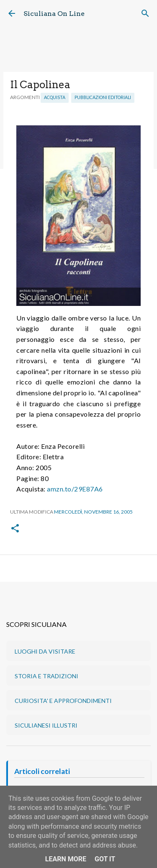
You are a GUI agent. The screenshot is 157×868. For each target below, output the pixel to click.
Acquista (55, 97)
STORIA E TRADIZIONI (46, 676)
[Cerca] (145, 13)
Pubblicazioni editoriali (103, 97)
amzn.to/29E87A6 (75, 489)
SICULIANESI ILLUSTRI (46, 725)
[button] (15, 529)
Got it (105, 859)
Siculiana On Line (54, 14)
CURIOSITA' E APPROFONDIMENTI (63, 701)
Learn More (66, 859)
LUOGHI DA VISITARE (45, 651)
